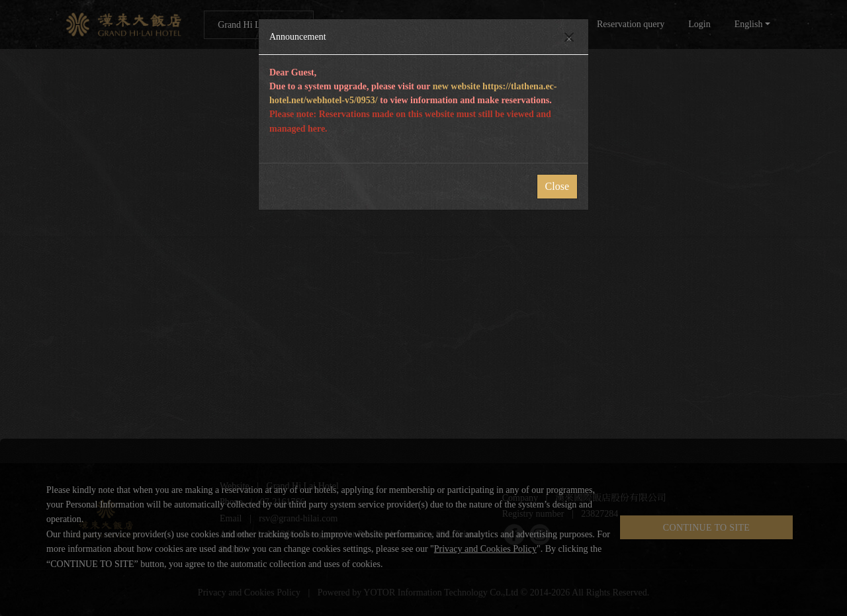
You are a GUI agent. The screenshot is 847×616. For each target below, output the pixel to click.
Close (557, 186)
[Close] (569, 37)
